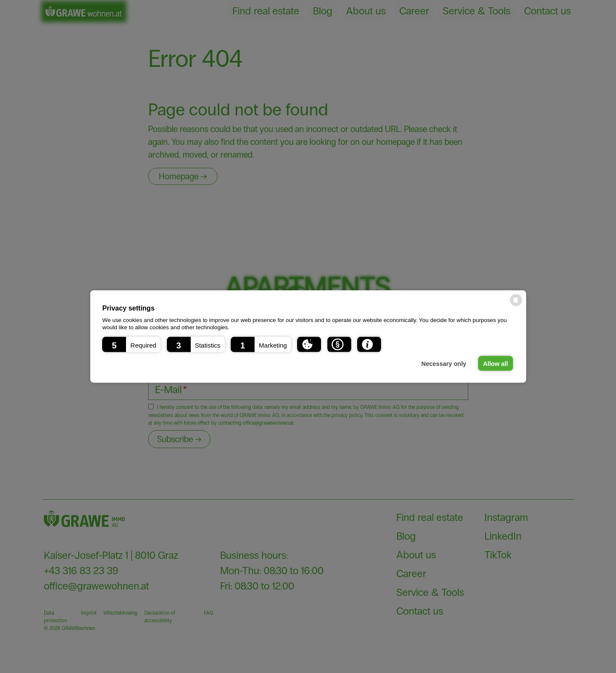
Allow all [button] (496, 363)
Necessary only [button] (444, 363)
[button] (131, 344)
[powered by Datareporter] (516, 300)
